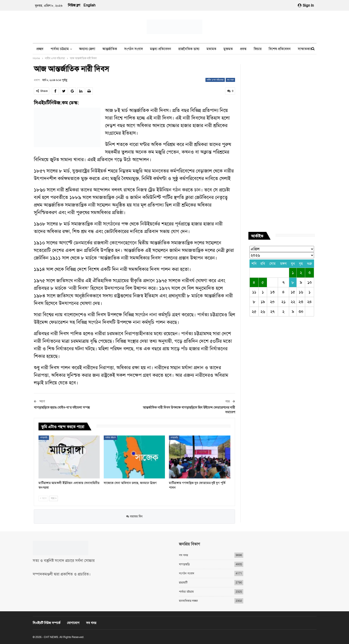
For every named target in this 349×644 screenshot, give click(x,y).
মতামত (211, 49)
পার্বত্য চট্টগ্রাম (60, 49)
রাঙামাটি (183, 582)
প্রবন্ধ (243, 49)
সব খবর (230, 80)
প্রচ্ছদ (40, 49)
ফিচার (258, 49)
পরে (54, 498)
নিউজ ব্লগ (74, 5)
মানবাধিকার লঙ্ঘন (188, 601)
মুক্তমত (228, 49)
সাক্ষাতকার (305, 49)
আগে (43, 498)
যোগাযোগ (73, 623)
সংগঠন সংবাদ (134, 49)
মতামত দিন (134, 516)
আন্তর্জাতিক (110, 49)
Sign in (306, 5)
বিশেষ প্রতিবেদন (280, 49)
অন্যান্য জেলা (87, 49)
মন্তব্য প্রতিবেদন (161, 49)
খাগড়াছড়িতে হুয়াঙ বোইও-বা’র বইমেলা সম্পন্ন (62, 407)
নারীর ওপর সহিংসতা (215, 80)
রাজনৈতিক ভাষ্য (189, 49)
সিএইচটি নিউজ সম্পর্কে (47, 623)
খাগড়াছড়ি (44, 437)
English (89, 5)
